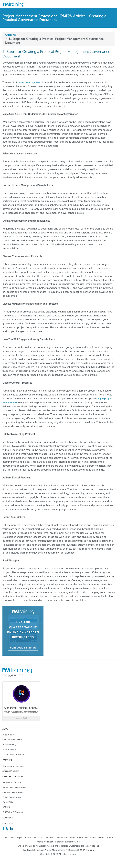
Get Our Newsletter (12, 740)
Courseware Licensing (13, 766)
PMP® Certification (12, 782)
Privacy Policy (9, 745)
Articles (10, 35)
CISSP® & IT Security (13, 812)
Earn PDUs (8, 802)
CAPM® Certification (13, 792)
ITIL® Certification (12, 797)
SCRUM (6, 807)
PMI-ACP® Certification (14, 787)
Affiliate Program (11, 771)
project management (29, 82)
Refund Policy (9, 750)
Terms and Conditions (13, 754)
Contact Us (8, 824)
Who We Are (8, 735)
